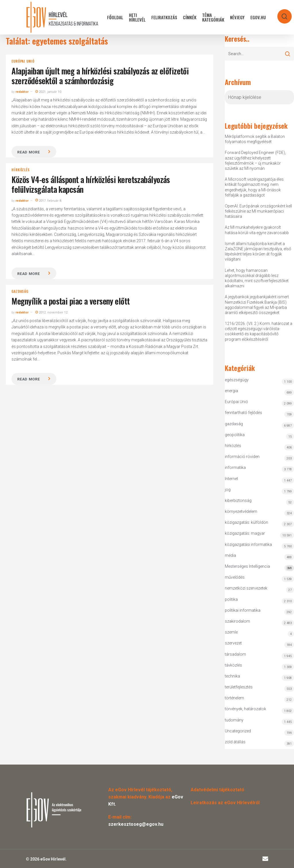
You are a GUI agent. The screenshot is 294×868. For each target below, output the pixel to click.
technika (232, 676)
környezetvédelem (241, 511)
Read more (28, 152)
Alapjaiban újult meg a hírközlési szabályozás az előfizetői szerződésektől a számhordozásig (100, 76)
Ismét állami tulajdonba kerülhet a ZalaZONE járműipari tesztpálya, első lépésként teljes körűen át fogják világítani (258, 252)
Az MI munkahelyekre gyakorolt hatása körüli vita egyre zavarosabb (257, 230)
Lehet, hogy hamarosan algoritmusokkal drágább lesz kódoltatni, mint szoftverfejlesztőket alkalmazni (257, 278)
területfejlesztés (239, 687)
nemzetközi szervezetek (246, 588)
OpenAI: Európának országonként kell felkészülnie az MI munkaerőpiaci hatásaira (258, 211)
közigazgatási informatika (248, 544)
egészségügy (237, 380)
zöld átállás (235, 742)
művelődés (235, 577)
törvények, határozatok (245, 709)
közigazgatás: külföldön (246, 522)
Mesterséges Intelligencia (259, 568)
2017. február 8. (49, 201)
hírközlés (21, 170)
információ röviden (242, 457)
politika (231, 599)
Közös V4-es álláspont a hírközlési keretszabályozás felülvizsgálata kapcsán (91, 184)
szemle (231, 632)
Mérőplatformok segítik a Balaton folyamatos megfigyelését (255, 139)
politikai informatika (243, 610)
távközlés (233, 665)
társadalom (235, 654)
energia (231, 391)
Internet (231, 479)
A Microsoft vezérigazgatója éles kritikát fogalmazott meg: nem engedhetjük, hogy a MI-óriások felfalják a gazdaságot (254, 187)
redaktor (22, 92)
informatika (235, 467)
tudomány (234, 720)
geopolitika (235, 435)
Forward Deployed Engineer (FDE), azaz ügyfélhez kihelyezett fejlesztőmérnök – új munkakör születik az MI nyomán (255, 160)
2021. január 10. (49, 92)
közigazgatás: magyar (245, 533)
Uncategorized (238, 731)
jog (228, 490)
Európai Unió (23, 61)
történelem (234, 698)
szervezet (233, 643)
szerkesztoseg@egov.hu (136, 824)
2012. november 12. (52, 312)
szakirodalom (237, 621)
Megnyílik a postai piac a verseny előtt (70, 301)
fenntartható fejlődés (243, 413)
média (230, 555)
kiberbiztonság (238, 501)
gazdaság (20, 291)
